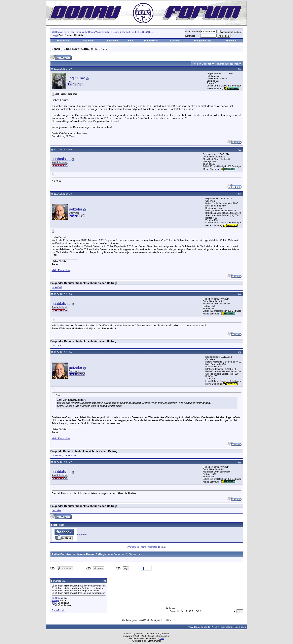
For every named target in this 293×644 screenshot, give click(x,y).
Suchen (230, 41)
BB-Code (56, 598)
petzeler (76, 209)
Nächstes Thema (156, 547)
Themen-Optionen (202, 64)
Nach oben (240, 627)
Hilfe (130, 41)
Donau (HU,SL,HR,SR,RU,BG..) (138, 32)
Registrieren (64, 41)
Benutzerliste (151, 41)
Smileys (56, 600)
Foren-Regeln (58, 610)
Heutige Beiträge (202, 41)
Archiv (215, 627)
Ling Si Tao (76, 78)
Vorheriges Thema (137, 547)
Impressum (112, 41)
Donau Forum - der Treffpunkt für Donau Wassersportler (83, 32)
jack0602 (57, 287)
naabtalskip (61, 159)
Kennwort (190, 36)
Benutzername (193, 32)
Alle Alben (88, 41)
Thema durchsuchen (228, 64)
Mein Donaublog (61, 270)
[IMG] (54, 603)
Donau (116, 32)
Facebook (82, 534)
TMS (162, 638)
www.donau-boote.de (199, 627)
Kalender (175, 41)
